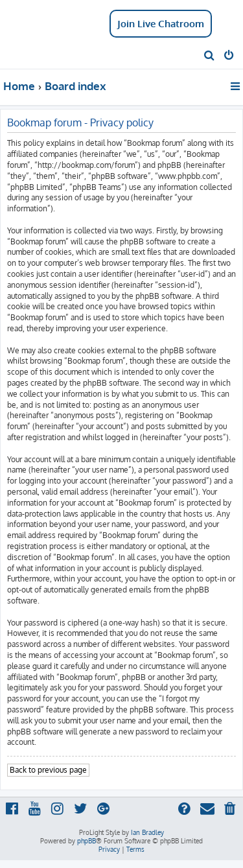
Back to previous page (48, 770)
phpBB (87, 841)
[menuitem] (210, 56)
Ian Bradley (147, 832)
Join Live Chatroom (161, 24)
